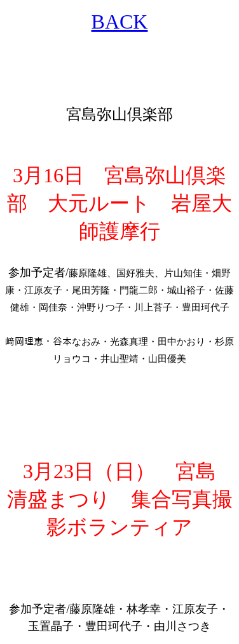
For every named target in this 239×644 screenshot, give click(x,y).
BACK (120, 22)
